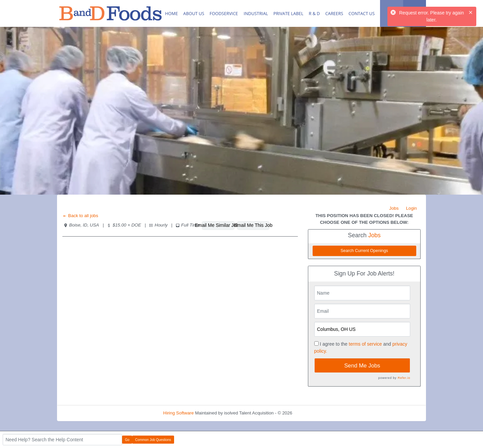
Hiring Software (179, 413)
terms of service (365, 344)
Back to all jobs (80, 216)
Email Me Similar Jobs (218, 225)
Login (411, 208)
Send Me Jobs (362, 366)
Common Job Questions (153, 440)
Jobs (394, 208)
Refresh (312, 413)
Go (127, 440)
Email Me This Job (253, 225)
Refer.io (404, 378)
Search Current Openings (364, 251)
